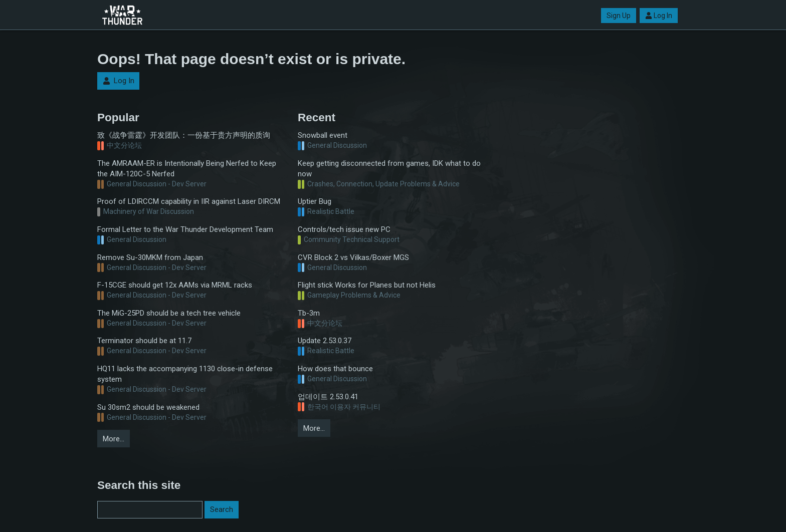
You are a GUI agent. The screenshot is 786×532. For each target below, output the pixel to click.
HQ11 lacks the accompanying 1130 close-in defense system (185, 374)
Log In (659, 16)
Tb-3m (309, 313)
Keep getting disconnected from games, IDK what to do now (389, 169)
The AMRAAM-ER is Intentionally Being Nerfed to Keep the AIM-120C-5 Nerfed (187, 169)
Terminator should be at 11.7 (144, 341)
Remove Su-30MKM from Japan (150, 257)
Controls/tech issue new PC (344, 229)
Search (222, 509)
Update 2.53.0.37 (325, 341)
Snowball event (323, 135)
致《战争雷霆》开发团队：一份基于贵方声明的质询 (184, 135)
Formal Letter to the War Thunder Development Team (185, 229)
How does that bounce (335, 369)
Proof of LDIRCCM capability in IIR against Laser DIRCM (189, 201)
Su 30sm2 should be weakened (148, 407)
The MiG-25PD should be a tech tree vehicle (169, 313)
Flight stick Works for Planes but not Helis (367, 285)
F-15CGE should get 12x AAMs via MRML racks (175, 285)
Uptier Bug (315, 201)
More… (114, 439)
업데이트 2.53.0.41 (328, 397)
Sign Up (619, 16)
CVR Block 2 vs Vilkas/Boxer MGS (353, 257)
